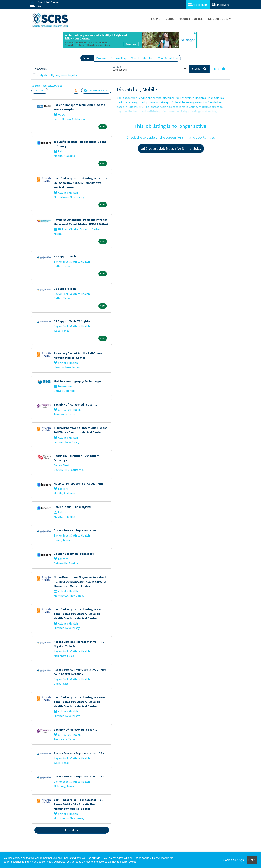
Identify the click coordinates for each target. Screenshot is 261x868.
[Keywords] (72, 69)
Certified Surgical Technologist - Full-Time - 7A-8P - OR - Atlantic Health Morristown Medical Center (79, 804)
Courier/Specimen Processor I (74, 554)
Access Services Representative (75, 530)
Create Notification (96, 91)
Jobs (170, 19)
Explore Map (119, 58)
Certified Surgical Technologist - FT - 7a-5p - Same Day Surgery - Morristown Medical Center (81, 183)
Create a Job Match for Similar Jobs (171, 148)
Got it (252, 860)
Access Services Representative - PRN (79, 753)
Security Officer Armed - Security (75, 404)
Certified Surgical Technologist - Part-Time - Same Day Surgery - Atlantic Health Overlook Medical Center (79, 702)
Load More (72, 830)
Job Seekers (198, 5)
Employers (221, 5)
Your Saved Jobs (168, 58)
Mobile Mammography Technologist (78, 381)
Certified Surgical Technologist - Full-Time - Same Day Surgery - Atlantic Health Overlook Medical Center (79, 614)
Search (87, 58)
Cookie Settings (233, 860)
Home (156, 19)
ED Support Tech (65, 256)
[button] (219, 69)
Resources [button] (218, 19)
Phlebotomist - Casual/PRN (72, 507)
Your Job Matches (142, 58)
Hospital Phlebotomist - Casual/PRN (78, 483)
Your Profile (191, 19)
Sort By (39, 91)
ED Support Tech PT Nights (72, 321)
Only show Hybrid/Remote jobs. (57, 75)
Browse (101, 58)
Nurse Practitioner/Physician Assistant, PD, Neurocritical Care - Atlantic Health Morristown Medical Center (80, 581)
